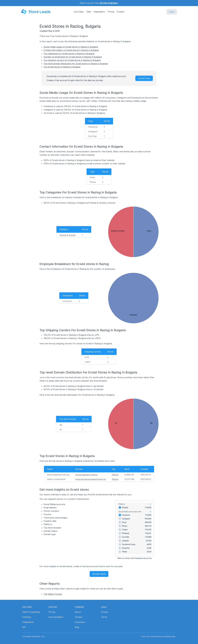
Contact (121, 12)
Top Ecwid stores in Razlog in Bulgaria (62, 67)
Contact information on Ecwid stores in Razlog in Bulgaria (71, 50)
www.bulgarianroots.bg (86, 475)
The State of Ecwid (53, 594)
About (78, 612)
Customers (80, 622)
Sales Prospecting (31, 612)
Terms (104, 617)
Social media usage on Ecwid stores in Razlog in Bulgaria (71, 47)
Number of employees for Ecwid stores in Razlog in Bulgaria (73, 57)
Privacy (105, 612)
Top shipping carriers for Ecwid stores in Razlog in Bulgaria (72, 60)
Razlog (115, 475)
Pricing (111, 12)
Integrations (99, 12)
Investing (27, 617)
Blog (77, 627)
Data (89, 12)
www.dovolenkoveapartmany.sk (91, 479)
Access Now (144, 78)
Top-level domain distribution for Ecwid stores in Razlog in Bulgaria (76, 64)
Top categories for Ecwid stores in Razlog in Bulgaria (69, 54)
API (24, 627)
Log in (172, 12)
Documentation (56, 617)
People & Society (68, 235)
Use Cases (79, 12)
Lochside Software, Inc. (34, 636)
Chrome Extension (109, 3)
